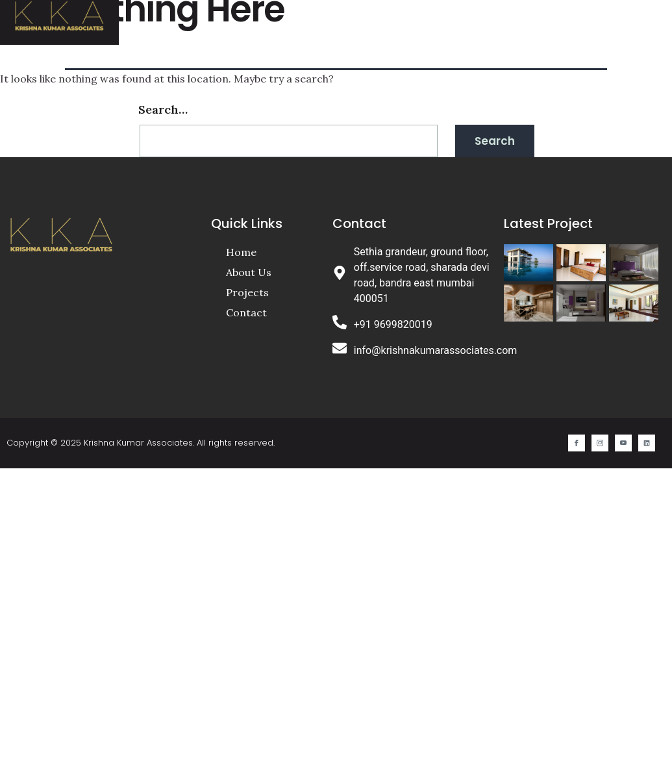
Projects (434, 18)
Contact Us (523, 18)
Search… (163, 109)
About (362, 18)
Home (301, 18)
